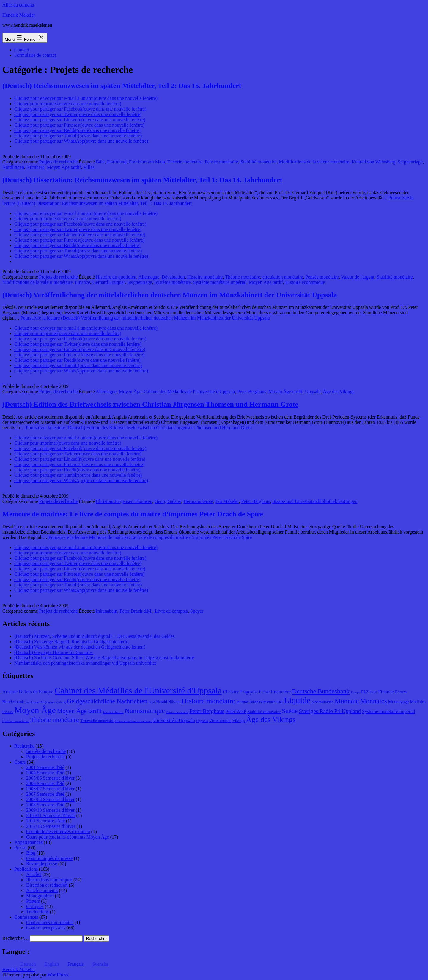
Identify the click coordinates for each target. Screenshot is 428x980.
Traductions (37, 912)
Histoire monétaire (205, 277)
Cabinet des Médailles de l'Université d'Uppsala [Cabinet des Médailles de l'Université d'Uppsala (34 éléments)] (138, 690)
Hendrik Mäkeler (19, 15)
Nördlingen (13, 167)
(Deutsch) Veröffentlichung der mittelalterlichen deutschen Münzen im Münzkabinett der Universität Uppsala (170, 295)
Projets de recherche (59, 162)
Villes (89, 167)
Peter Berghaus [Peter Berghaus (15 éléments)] (207, 711)
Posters (33, 901)
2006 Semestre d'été (45, 783)
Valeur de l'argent (358, 277)
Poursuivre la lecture (145, 318)
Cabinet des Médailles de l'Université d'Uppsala (189, 392)
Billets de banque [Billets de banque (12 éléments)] (36, 692)
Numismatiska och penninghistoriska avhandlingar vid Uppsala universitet (85, 663)
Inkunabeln (107, 611)
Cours (20, 762)
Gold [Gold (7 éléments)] (152, 702)
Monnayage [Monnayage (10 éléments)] (399, 702)
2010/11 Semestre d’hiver (51, 815)
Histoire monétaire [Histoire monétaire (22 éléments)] (208, 701)
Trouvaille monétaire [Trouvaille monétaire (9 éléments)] (97, 721)
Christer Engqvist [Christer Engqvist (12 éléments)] (240, 692)
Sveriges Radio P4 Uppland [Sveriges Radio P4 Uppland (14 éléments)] (330, 711)
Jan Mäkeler (227, 501)
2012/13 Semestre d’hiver (51, 826)
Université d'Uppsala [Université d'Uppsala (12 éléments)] (174, 720)
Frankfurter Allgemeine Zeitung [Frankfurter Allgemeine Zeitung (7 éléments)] (45, 702)
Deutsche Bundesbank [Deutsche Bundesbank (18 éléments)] (321, 691)
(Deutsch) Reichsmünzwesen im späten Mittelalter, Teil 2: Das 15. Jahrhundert (122, 86)
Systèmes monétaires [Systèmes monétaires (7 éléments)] (16, 721)
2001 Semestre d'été (45, 767)
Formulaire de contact (35, 55)
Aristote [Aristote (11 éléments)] (10, 692)
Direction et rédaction (47, 885)
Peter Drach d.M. (136, 611)
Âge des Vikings (339, 392)
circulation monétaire (283, 277)
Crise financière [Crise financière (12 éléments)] (275, 692)
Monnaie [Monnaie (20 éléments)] (347, 701)
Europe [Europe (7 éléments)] (355, 692)
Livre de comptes (171, 611)
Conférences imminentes (50, 922)
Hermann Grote (198, 501)
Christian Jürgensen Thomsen (124, 501)
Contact (22, 50)
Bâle (100, 162)
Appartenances (28, 842)
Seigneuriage (410, 162)
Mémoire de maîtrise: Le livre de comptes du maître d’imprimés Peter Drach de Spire (133, 514)
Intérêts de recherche (46, 751)
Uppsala (313, 392)
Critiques (35, 906)
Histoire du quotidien (116, 277)
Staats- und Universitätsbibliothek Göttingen (315, 501)
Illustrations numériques (49, 880)
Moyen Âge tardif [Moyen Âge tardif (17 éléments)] (79, 711)
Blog (31, 853)
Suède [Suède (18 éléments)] (290, 711)
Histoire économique (305, 282)
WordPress (58, 975)
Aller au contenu (18, 5)
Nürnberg (36, 167)
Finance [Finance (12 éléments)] (386, 692)
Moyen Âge (130, 392)
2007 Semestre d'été (45, 794)
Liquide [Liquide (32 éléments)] (297, 700)
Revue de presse (42, 864)
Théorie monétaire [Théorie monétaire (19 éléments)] (55, 720)
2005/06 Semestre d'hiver (50, 778)
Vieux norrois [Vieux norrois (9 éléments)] (220, 721)
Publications (26, 869)
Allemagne (149, 277)
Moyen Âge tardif (64, 167)
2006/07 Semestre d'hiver (50, 789)
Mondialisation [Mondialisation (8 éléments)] (323, 702)
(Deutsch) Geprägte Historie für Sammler (54, 652)
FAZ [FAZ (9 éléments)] (365, 692)
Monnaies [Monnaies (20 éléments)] (373, 701)
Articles (34, 874)
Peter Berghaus (252, 392)
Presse (20, 848)
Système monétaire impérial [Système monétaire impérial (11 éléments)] (388, 711)
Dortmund (117, 162)
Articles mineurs (42, 890)
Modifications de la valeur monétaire (314, 162)
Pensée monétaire (221, 162)
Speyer (197, 611)
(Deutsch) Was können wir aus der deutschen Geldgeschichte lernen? (80, 647)
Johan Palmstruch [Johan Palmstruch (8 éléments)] (263, 702)
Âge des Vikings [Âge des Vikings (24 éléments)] (271, 719)
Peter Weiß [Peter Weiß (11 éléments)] (236, 711)
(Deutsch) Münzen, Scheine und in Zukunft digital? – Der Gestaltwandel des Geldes (94, 636)
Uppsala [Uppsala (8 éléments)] (202, 721)
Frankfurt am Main (147, 162)
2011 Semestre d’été (45, 821)
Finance (82, 282)
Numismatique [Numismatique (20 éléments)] (145, 711)
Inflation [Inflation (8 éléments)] (243, 702)
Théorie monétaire (185, 162)
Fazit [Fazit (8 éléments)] (373, 692)
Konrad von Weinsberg (373, 162)
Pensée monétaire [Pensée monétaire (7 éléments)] (177, 712)
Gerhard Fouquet (109, 282)
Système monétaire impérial (220, 282)
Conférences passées (46, 928)
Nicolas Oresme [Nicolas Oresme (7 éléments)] (113, 712)
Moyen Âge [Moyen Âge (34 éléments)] (35, 710)
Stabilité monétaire (258, 162)
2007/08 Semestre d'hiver (50, 799)
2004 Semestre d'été (45, 773)
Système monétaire (172, 282)
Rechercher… (16, 938)
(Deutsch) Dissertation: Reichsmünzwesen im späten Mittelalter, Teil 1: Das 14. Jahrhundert (142, 180)
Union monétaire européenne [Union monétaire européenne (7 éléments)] (134, 721)
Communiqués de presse (49, 858)
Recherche (24, 746)
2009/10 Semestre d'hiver (50, 810)
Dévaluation (173, 277)
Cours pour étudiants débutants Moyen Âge (68, 837)
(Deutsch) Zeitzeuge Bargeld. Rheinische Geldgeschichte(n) (71, 642)
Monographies (40, 896)
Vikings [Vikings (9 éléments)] (239, 721)
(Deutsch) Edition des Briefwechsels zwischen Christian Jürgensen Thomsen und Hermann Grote (150, 404)
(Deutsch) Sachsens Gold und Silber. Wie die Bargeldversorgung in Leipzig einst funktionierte (104, 658)
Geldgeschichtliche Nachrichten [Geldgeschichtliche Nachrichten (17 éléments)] (107, 701)
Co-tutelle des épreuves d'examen (58, 832)
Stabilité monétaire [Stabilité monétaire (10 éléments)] (264, 712)
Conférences (26, 917)
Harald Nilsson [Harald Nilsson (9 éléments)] (168, 702)
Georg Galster (168, 501)
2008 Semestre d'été (45, 805)
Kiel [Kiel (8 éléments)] (280, 702)
